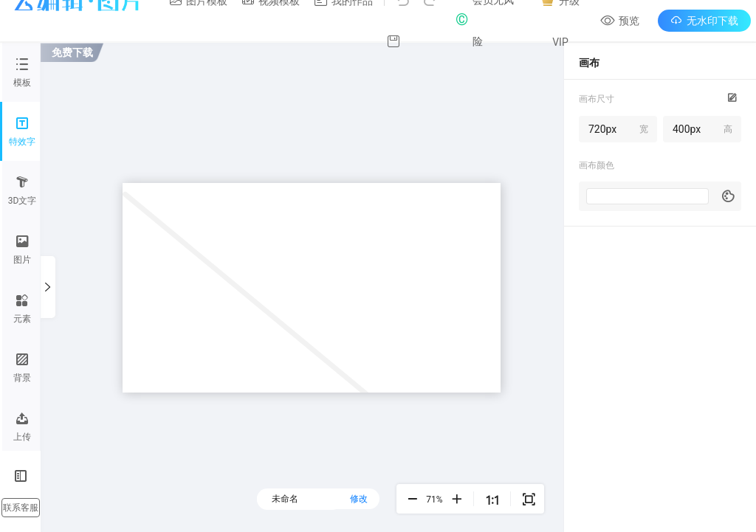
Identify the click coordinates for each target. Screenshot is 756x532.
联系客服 (21, 508)
